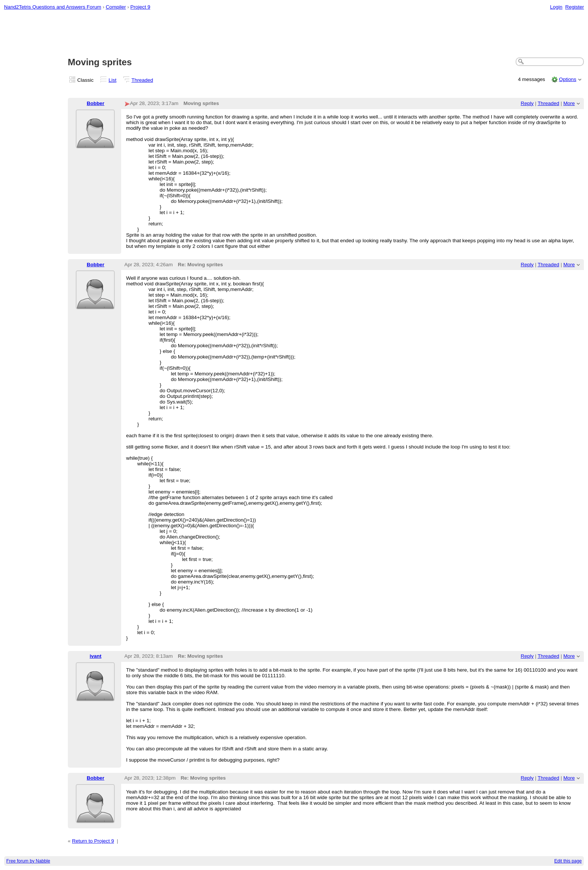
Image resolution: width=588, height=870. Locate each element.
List (113, 80)
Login (556, 7)
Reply (527, 103)
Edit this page (568, 861)
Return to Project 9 (93, 841)
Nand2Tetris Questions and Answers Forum (53, 7)
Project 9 (140, 7)
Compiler (116, 7)
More (569, 103)
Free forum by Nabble (28, 861)
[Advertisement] (294, 34)
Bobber (95, 103)
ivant (95, 656)
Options (567, 79)
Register (574, 7)
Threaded (142, 80)
